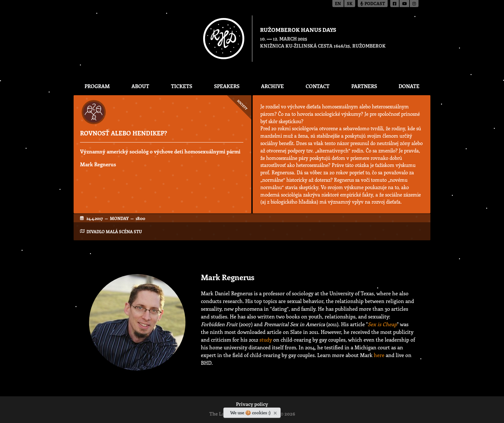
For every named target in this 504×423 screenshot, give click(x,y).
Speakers (227, 86)
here (379, 355)
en (338, 4)
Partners (364, 86)
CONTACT (318, 86)
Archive (272, 86)
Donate (409, 86)
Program (97, 86)
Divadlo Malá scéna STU (114, 231)
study (266, 340)
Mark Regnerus (98, 164)
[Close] (276, 412)
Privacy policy (252, 405)
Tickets (182, 86)
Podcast (373, 4)
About (140, 86)
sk (350, 4)
